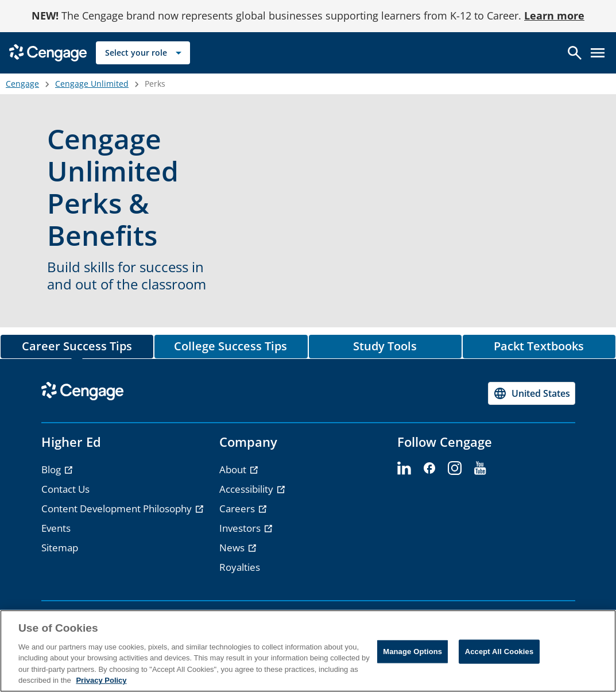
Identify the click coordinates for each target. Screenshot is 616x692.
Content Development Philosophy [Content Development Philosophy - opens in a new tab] (118, 509)
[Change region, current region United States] (532, 393)
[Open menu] (598, 53)
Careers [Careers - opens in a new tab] (238, 509)
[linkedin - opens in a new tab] (404, 469)
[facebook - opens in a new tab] (429, 469)
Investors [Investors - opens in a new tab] (241, 528)
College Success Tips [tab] (231, 346)
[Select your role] (143, 53)
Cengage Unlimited (92, 84)
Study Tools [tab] (385, 346)
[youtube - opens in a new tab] (480, 469)
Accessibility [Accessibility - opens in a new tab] (247, 489)
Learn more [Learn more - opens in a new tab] (554, 16)
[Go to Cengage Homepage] (48, 52)
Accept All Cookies (499, 652)
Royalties (240, 567)
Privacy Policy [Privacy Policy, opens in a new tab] (101, 680)
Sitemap (60, 548)
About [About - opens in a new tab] (234, 469)
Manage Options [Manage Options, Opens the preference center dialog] (412, 652)
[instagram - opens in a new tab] (455, 469)
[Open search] (575, 53)
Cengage (22, 84)
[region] (308, 651)
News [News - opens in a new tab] (233, 548)
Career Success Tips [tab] (77, 346)
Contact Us (65, 489)
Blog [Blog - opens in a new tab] (52, 469)
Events (56, 528)
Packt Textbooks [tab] (539, 346)
